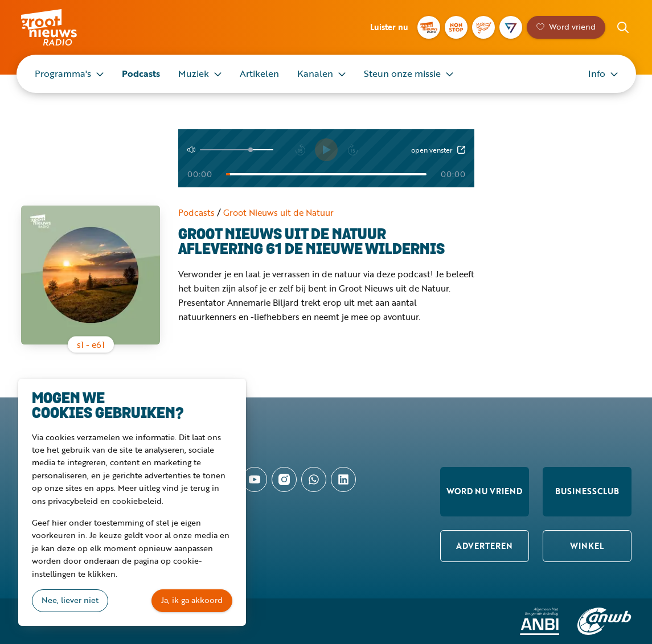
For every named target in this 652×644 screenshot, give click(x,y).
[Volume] (237, 150)
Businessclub (587, 491)
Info (597, 73)
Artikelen (259, 73)
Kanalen (315, 73)
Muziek (194, 73)
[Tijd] (326, 174)
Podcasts (141, 73)
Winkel (587, 546)
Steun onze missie (402, 73)
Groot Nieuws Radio (61, 27)
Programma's (63, 73)
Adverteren (484, 546)
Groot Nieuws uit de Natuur (278, 212)
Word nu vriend (484, 491)
